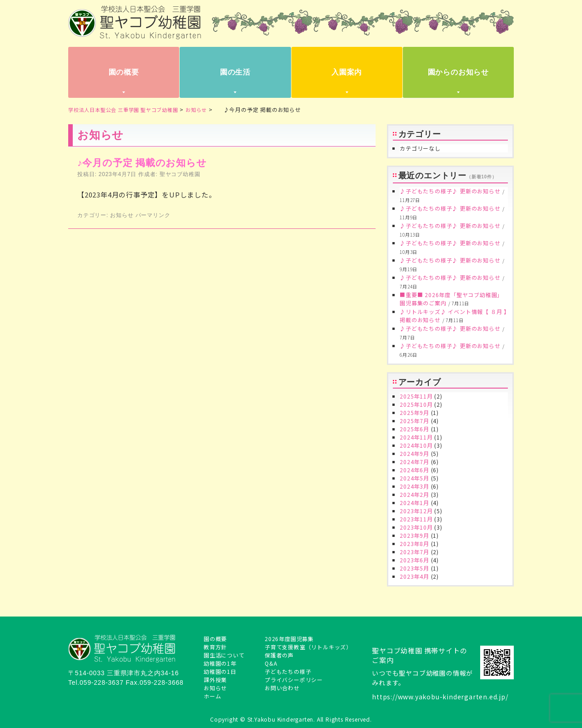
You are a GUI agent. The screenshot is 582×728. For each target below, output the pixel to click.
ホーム (212, 696)
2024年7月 (414, 462)
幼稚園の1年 (220, 663)
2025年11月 (416, 396)
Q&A (271, 663)
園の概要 (124, 72)
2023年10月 (416, 527)
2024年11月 (416, 437)
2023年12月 (416, 511)
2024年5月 (414, 478)
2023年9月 (414, 535)
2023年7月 (414, 552)
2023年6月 (414, 560)
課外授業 (215, 680)
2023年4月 (414, 576)
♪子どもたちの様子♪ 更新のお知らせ (450, 191)
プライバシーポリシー (294, 680)
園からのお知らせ (458, 72)
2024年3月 (414, 486)
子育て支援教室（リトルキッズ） (308, 647)
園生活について (224, 655)
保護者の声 (279, 655)
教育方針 (215, 647)
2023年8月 (414, 543)
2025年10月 (416, 404)
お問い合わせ (282, 688)
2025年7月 (414, 421)
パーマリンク (153, 215)
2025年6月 (414, 429)
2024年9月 (414, 453)
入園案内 (347, 72)
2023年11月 (416, 519)
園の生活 (235, 72)
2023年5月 (414, 568)
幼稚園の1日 (220, 671)
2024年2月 (414, 494)
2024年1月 (414, 503)
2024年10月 (416, 445)
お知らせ (122, 215)
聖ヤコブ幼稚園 (180, 174)
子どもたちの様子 (288, 671)
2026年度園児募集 (289, 639)
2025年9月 (414, 412)
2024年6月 (414, 470)
